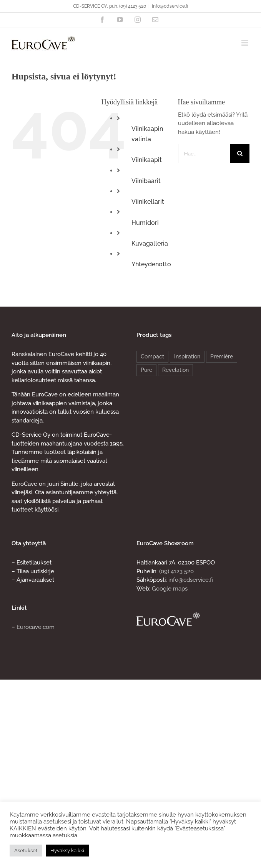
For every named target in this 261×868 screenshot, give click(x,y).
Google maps (170, 589)
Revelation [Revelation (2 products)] (175, 370)
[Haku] (240, 153)
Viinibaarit (146, 181)
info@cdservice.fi (170, 6)
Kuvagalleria (150, 243)
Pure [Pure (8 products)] (146, 370)
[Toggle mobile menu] (245, 43)
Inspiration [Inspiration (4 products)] (187, 356)
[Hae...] (204, 153)
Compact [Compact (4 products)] (152, 356)
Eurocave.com (36, 627)
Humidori (145, 223)
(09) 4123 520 (176, 571)
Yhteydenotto (151, 264)
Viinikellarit (148, 202)
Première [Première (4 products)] (222, 356)
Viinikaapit (147, 160)
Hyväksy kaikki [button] (67, 851)
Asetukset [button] (26, 851)
